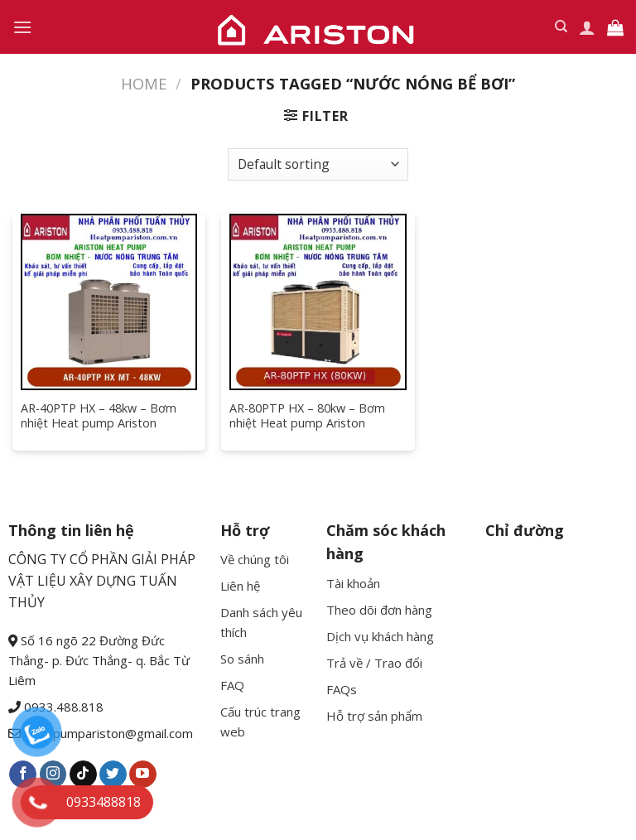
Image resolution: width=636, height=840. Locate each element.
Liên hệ (240, 586)
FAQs (342, 689)
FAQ (232, 685)
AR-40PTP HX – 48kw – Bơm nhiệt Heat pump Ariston (99, 416)
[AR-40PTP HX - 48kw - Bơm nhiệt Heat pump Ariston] (109, 302)
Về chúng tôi (255, 559)
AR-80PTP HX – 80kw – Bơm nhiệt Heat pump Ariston (307, 416)
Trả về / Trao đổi (374, 663)
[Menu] (22, 27)
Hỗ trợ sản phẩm (374, 716)
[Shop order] (318, 164)
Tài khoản (353, 583)
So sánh (242, 659)
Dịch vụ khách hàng (380, 636)
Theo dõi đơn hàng (379, 610)
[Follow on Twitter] (113, 775)
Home (144, 83)
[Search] (561, 27)
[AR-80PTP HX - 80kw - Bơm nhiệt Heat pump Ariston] (318, 302)
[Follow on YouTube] (143, 775)
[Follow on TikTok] (83, 775)
